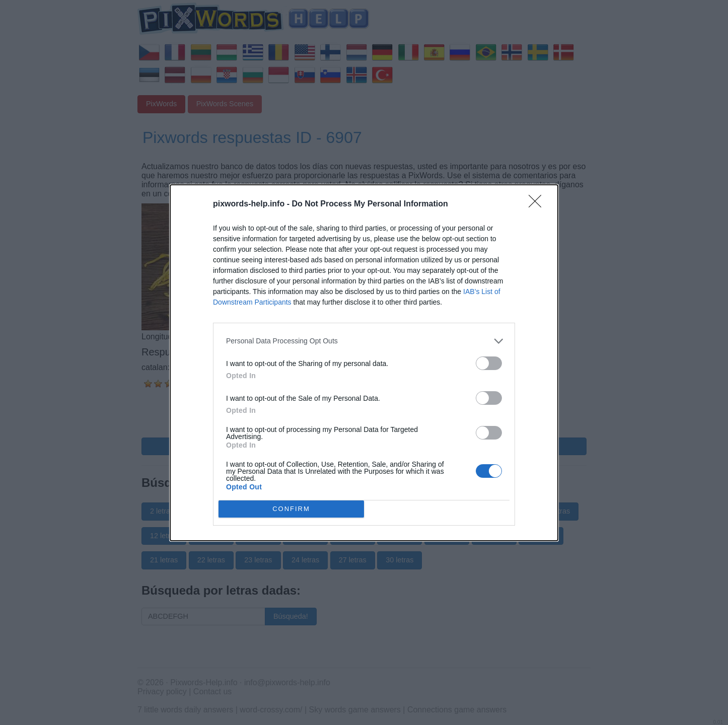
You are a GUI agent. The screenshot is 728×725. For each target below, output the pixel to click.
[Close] (538, 204)
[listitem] (364, 341)
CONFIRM (291, 509)
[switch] (489, 363)
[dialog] (364, 363)
